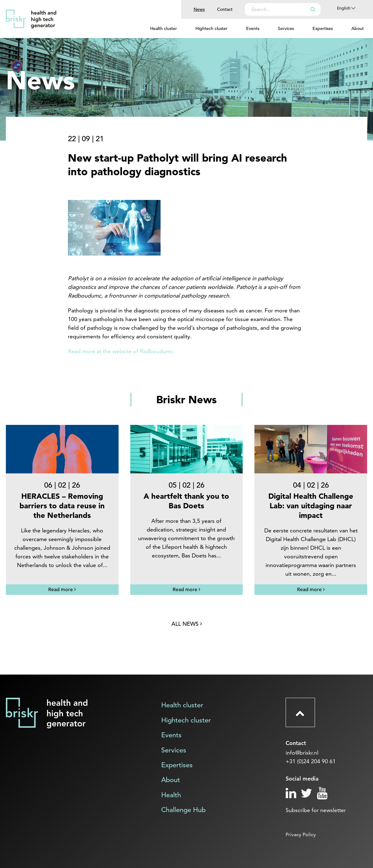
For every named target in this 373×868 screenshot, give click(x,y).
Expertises (323, 28)
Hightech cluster (212, 28)
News (199, 9)
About (358, 28)
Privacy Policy (301, 834)
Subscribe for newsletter (316, 810)
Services (286, 28)
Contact (225, 9)
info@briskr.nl (302, 753)
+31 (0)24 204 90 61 (311, 761)
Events (253, 28)
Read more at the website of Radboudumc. (121, 351)
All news (187, 624)
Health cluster (163, 28)
